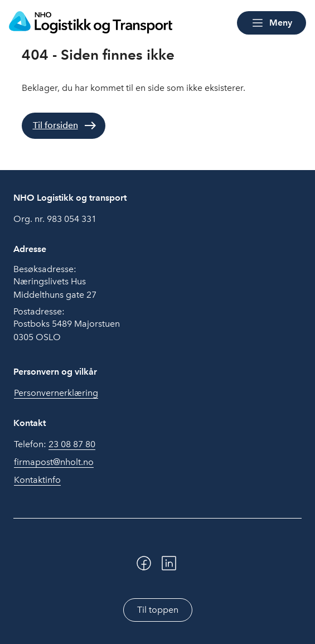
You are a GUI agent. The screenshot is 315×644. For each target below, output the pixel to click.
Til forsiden (55, 125)
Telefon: (55, 444)
